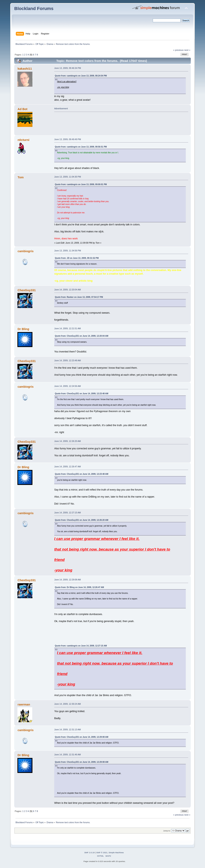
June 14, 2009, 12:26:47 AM (68, 467)
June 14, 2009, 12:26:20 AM (68, 441)
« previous (178, 50)
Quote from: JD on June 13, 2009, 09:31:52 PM (77, 258)
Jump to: (167, 831)
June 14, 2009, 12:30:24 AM (68, 704)
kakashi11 (25, 69)
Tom (21, 177)
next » (187, 50)
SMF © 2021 (102, 852)
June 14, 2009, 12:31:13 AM (68, 730)
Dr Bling (23, 329)
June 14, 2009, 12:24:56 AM (68, 386)
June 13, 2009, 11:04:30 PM (68, 177)
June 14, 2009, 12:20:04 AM (68, 290)
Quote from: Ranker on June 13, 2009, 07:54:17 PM (79, 297)
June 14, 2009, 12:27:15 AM (68, 513)
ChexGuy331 (27, 290)
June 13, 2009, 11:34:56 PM (68, 251)
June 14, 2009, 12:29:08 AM (68, 580)
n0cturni (24, 140)
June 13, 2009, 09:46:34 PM (68, 68)
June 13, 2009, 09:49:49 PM (68, 139)
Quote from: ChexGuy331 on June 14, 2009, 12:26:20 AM (82, 520)
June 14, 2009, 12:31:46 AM (68, 755)
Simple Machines (116, 852)
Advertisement (61, 108)
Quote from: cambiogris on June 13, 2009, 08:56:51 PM (81, 147)
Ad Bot (23, 109)
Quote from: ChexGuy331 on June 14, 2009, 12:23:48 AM (82, 394)
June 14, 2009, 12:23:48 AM (68, 360)
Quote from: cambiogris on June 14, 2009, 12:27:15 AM (81, 646)
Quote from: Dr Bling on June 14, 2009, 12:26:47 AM (79, 587)
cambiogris (26, 251)
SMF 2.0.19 (89, 852)
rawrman (24, 704)
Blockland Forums (34, 9)
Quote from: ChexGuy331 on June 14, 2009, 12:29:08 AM (82, 737)
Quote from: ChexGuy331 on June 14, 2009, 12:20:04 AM (82, 336)
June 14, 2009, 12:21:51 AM (68, 328)
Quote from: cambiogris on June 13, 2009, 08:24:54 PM (81, 76)
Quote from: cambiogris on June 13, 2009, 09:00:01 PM (81, 184)
